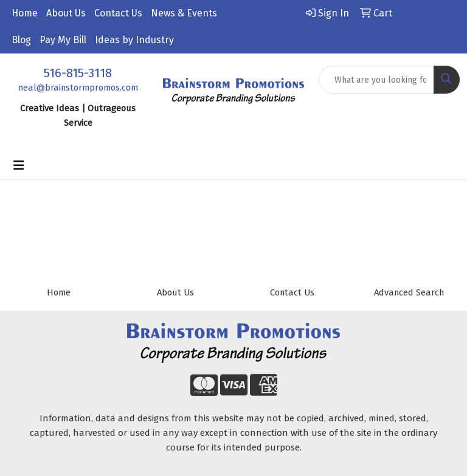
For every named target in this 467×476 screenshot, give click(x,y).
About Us (66, 13)
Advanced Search (409, 292)
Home (25, 13)
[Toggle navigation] (19, 165)
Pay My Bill (63, 40)
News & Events (184, 13)
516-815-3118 (78, 73)
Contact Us (118, 13)
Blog (21, 40)
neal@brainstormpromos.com (78, 88)
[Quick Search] (376, 80)
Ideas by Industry (134, 40)
